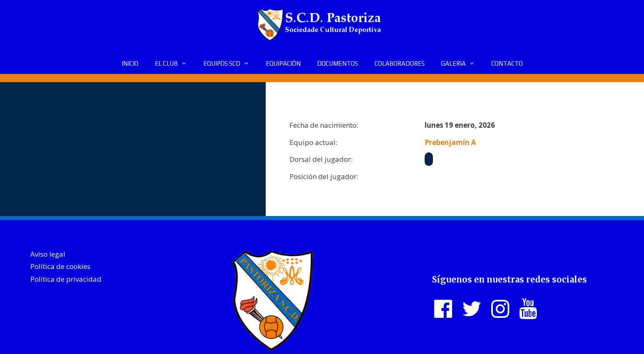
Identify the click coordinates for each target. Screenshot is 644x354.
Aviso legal (48, 254)
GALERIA (462, 64)
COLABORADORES (400, 63)
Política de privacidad (66, 279)
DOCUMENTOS (338, 63)
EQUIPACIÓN (283, 63)
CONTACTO (507, 63)
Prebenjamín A (450, 142)
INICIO (130, 63)
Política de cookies (60, 266)
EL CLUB (175, 64)
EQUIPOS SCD (230, 64)
